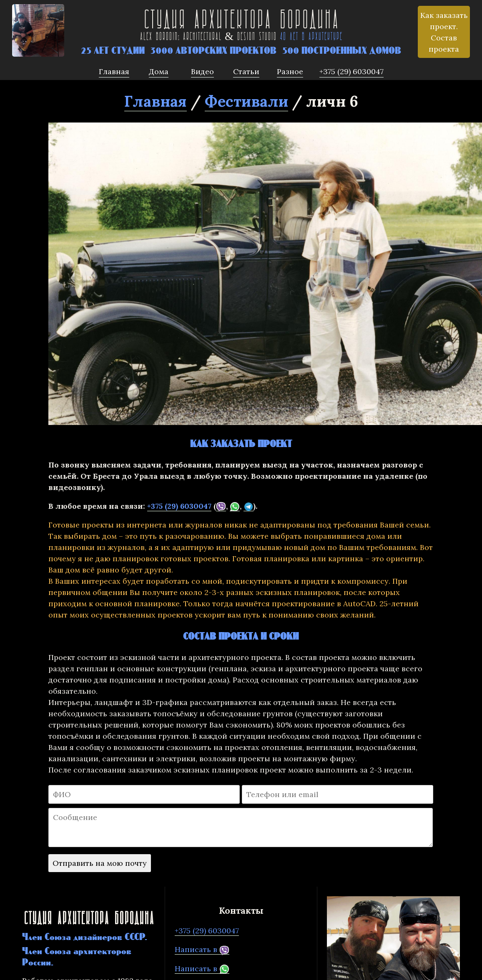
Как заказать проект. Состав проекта (444, 32)
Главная (156, 101)
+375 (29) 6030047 (179, 506)
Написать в (202, 950)
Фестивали (246, 101)
